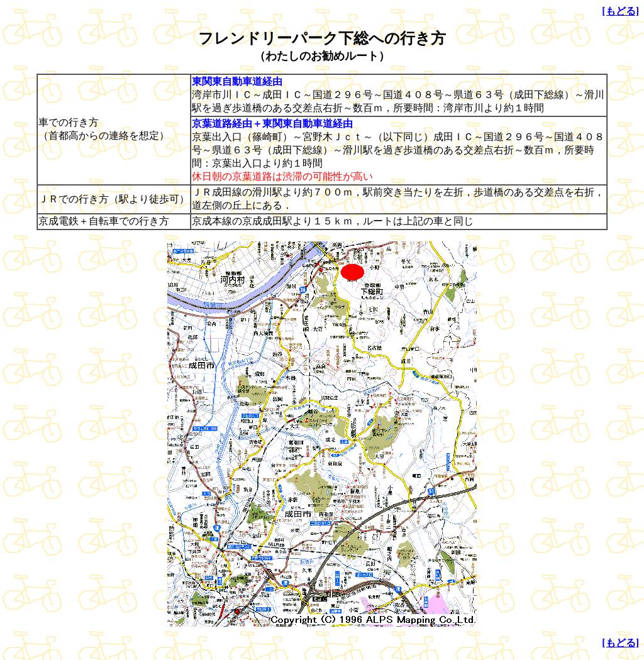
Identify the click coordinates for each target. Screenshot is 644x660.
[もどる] (620, 11)
